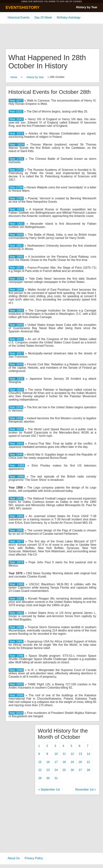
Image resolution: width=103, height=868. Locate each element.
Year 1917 (16, 353)
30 (48, 778)
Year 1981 (16, 599)
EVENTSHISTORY (23, 7)
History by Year (87, 7)
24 (56, 770)
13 (80, 754)
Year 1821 (17, 224)
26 (72, 770)
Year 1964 (16, 516)
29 (40, 778)
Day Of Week (43, 17)
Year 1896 (16, 290)
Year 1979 (16, 562)
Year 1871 (16, 268)
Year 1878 (16, 279)
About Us (14, 858)
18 (64, 762)
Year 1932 (16, 379)
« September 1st (49, 789)
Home (14, 77)
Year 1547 (16, 119)
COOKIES (77, 1)
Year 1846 (16, 235)
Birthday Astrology (69, 17)
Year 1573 (16, 133)
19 (72, 762)
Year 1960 (16, 498)
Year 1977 (16, 541)
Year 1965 (16, 530)
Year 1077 (16, 101)
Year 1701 (16, 159)
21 (88, 762)
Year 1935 (16, 418)
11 (64, 754)
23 (48, 770)
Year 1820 (16, 209)
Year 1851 (16, 246)
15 (40, 762)
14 (88, 754)
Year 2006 (16, 695)
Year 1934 (16, 407)
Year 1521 (16, 112)
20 (80, 762)
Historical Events (19, 17)
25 (64, 770)
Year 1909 (16, 325)
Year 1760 (16, 198)
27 (80, 770)
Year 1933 (16, 390)
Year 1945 (16, 455)
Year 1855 (16, 257)
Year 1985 (16, 641)
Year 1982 (16, 613)
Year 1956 (17, 466)
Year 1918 (16, 364)
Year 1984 (16, 627)
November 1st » (86, 789)
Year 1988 (16, 670)
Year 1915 (16, 339)
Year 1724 (16, 170)
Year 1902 (16, 310)
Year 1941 (16, 444)
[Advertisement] (52, 36)
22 (40, 770)
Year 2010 (16, 713)
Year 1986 (16, 656)
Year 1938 (16, 429)
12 (72, 754)
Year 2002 (16, 684)
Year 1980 (16, 584)
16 (48, 762)
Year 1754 (16, 187)
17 (56, 762)
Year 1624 (17, 144)
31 (56, 778)
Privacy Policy (34, 858)
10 (56, 754)
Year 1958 (17, 477)
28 (88, 770)
